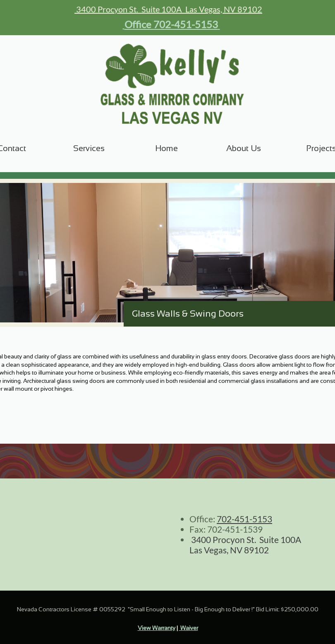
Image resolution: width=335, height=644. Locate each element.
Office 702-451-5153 (171, 24)
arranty (166, 628)
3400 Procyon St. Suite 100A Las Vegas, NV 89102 (168, 9)
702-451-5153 (244, 519)
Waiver (189, 628)
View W (148, 628)
